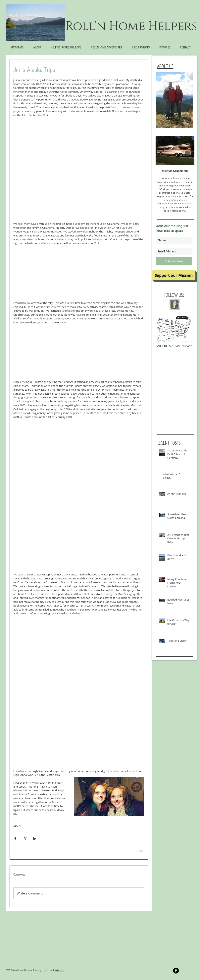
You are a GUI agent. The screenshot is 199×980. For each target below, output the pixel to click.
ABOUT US (165, 66)
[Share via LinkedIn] (35, 839)
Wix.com (60, 970)
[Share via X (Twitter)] (25, 839)
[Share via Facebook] (15, 839)
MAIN (17, 826)
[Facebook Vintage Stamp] (174, 304)
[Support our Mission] (174, 275)
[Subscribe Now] (174, 261)
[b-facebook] (176, 971)
